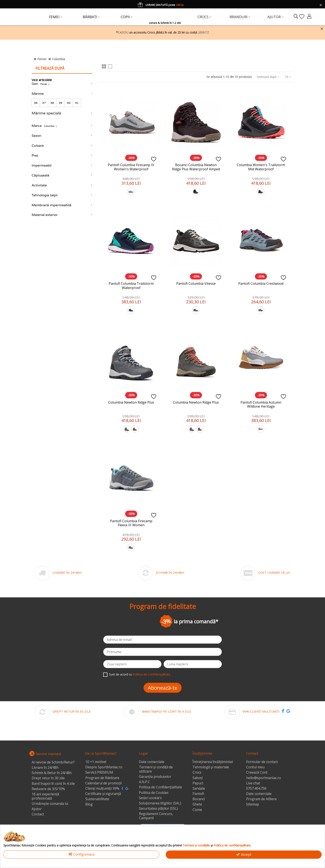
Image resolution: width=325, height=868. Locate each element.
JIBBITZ (204, 32)
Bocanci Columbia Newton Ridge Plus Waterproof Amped (196, 167)
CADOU (123, 32)
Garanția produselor (155, 777)
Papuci (198, 783)
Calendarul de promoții (103, 783)
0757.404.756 (256, 789)
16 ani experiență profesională (45, 796)
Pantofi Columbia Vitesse (196, 283)
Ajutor (37, 809)
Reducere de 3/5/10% (48, 789)
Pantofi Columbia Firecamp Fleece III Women (131, 523)
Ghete (197, 804)
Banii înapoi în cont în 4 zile (53, 784)
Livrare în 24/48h (45, 768)
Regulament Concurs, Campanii (156, 816)
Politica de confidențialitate (232, 845)
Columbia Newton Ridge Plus (131, 402)
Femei (42, 59)
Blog (89, 804)
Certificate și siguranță (103, 794)
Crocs (197, 773)
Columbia (58, 59)
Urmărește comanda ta (50, 804)
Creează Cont (257, 773)
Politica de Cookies (154, 793)
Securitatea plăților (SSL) (158, 809)
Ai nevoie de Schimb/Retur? (53, 762)
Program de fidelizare (102, 778)
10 (288, 77)
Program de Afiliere (261, 799)
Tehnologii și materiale (211, 767)
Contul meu (255, 767)
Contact (38, 814)
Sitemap (253, 804)
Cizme (197, 810)
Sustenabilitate (97, 799)
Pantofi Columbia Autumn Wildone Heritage (261, 404)
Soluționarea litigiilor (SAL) (160, 803)
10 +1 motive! (96, 762)
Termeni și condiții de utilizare (156, 769)
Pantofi (198, 794)
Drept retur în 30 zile (48, 778)
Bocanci (199, 799)
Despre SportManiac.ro (104, 767)
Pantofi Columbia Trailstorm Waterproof (131, 285)
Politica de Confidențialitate (151, 674)
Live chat (253, 783)
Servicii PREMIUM (99, 773)
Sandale (199, 789)
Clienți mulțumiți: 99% (102, 789)
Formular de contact (262, 762)
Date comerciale (152, 762)
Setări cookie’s (150, 798)
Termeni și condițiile (196, 845)
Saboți (198, 778)
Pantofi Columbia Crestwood (261, 283)
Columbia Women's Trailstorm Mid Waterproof (261, 167)
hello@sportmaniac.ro (263, 778)
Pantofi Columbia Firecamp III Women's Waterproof (131, 167)
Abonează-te (163, 688)
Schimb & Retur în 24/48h (52, 773)
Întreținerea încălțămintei (213, 762)
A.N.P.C (144, 782)
